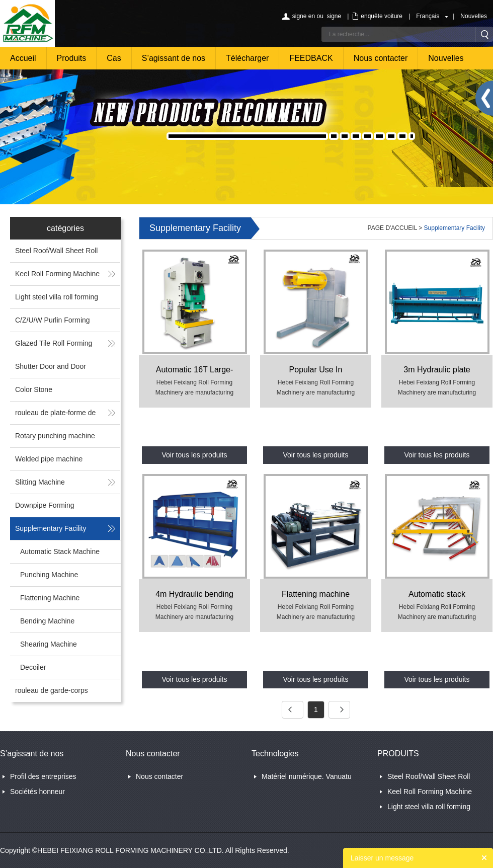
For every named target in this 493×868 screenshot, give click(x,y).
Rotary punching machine (55, 436)
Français (428, 16)
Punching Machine (49, 575)
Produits (72, 58)
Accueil (23, 58)
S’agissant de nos (174, 58)
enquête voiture (382, 16)
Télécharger (247, 58)
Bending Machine (47, 621)
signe (334, 16)
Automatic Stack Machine (60, 551)
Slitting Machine (40, 482)
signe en (304, 16)
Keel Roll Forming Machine (57, 274)
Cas (114, 58)
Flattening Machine (50, 598)
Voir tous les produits (195, 455)
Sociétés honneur (37, 792)
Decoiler (33, 667)
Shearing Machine (49, 644)
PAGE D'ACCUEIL (392, 228)
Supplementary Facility (51, 528)
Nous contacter (381, 58)
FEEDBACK (311, 58)
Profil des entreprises (43, 776)
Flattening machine (316, 594)
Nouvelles (474, 16)
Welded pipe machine (49, 459)
